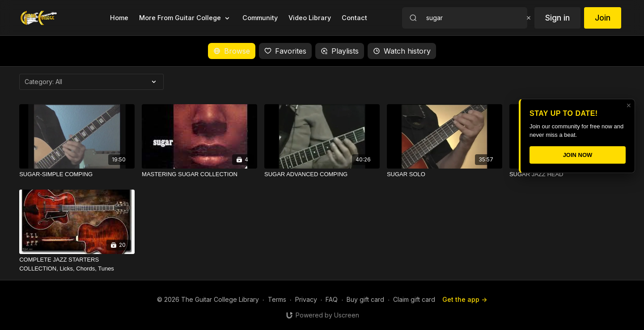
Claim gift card (414, 299)
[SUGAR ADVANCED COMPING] (322, 174)
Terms (277, 299)
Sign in (557, 18)
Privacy (306, 299)
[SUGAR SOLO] (445, 174)
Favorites (285, 51)
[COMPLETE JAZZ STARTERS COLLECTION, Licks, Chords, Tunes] (77, 264)
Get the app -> (465, 299)
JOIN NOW (578, 155)
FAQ (332, 299)
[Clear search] (529, 18)
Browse (232, 51)
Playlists (340, 51)
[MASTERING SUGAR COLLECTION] (199, 174)
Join (603, 18)
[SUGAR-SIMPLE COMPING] (77, 174)
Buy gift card (365, 299)
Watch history (402, 51)
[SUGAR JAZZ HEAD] (567, 174)
